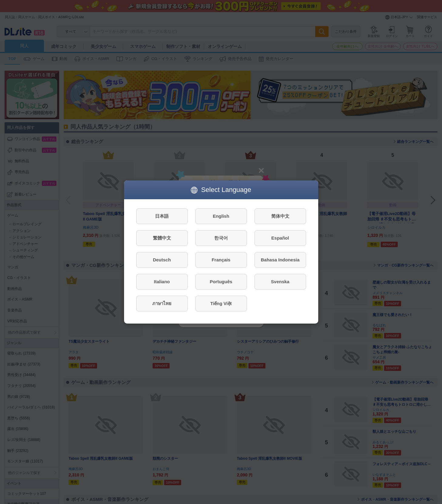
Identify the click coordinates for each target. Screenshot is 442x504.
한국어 (221, 238)
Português (221, 282)
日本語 (162, 216)
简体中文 (280, 216)
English (221, 216)
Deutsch (162, 260)
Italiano (162, 282)
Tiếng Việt (221, 303)
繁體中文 (162, 238)
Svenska (280, 282)
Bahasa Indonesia (280, 260)
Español (280, 238)
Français (221, 260)
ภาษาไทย (162, 303)
